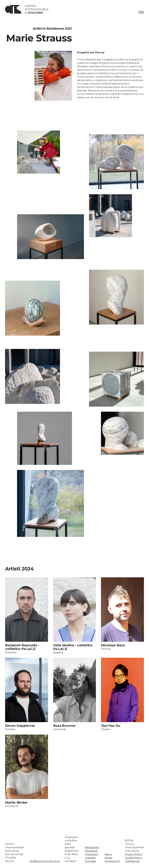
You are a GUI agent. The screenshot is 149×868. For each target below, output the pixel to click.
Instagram (92, 854)
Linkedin (90, 858)
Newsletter (92, 847)
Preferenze (132, 861)
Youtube (90, 861)
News (108, 854)
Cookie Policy (134, 858)
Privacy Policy (134, 854)
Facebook (91, 851)
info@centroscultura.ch (44, 861)
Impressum (112, 861)
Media (109, 858)
